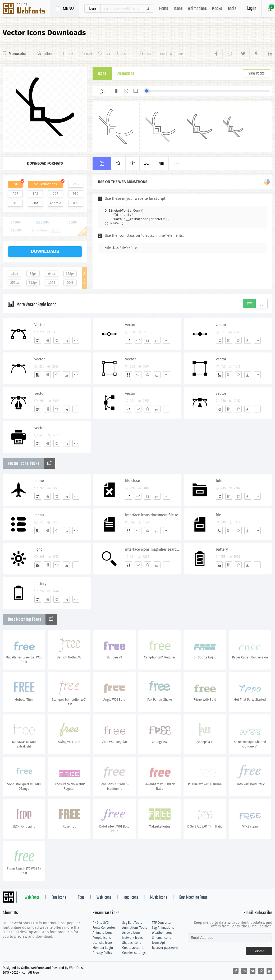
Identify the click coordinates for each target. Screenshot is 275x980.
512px (33, 283)
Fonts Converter (104, 928)
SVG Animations (45, 184)
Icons (178, 9)
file (218, 515)
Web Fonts (32, 898)
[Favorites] (57, 340)
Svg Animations (163, 928)
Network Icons (132, 938)
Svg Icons (26, 9)
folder (221, 481)
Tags (81, 898)
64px (52, 274)
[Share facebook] (218, 54)
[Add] (38, 340)
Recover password (165, 948)
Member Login (103, 948)
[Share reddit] (229, 54)
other (48, 54)
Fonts (164, 9)
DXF (15, 203)
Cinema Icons (161, 938)
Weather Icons (162, 933)
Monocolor (18, 54)
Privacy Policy (102, 953)
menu (39, 515)
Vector (40, 325)
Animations (197, 9)
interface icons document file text (153, 515)
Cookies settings (134, 953)
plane (39, 481)
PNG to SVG (101, 923)
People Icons (102, 938)
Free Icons (59, 898)
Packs (217, 9)
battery (222, 549)
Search (147, 8)
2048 (70, 283)
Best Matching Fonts (193, 898)
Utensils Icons (103, 943)
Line (36, 203)
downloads (45, 251)
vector (130, 325)
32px (33, 274)
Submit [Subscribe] (259, 951)
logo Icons (131, 898)
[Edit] (47, 340)
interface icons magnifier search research (153, 549)
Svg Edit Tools (132, 923)
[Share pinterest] (256, 54)
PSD (75, 194)
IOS (76, 203)
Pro (161, 164)
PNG (76, 184)
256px (15, 283)
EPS (35, 194)
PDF (15, 194)
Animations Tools (134, 928)
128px (70, 274)
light (38, 549)
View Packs (256, 74)
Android (56, 203)
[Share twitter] (243, 54)
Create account (133, 948)
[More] (76, 340)
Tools (232, 9)
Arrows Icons (131, 933)
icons (93, 8)
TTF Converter (162, 923)
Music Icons (159, 898)
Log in (252, 9)
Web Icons (104, 898)
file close (133, 481)
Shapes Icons (132, 943)
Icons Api (158, 943)
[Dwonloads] (66, 340)
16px (15, 274)
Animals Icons (102, 933)
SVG (15, 184)
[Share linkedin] (268, 54)
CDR (56, 194)
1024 (52, 283)
